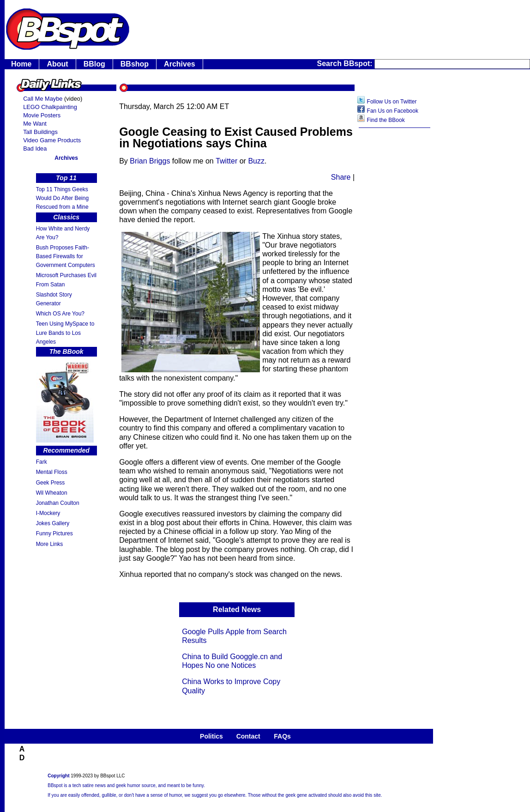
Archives (180, 64)
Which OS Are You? (60, 314)
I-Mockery (48, 513)
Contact (248, 736)
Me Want (35, 124)
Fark (42, 462)
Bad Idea (35, 148)
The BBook (66, 351)
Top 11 (66, 178)
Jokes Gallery (53, 523)
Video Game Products (52, 140)
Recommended (66, 450)
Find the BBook (386, 120)
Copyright (58, 776)
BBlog (94, 64)
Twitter (226, 161)
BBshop (135, 64)
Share (341, 177)
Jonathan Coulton (58, 503)
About (57, 64)
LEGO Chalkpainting (50, 107)
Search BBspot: (346, 64)
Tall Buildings (40, 132)
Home (21, 64)
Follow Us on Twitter (392, 102)
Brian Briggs (150, 161)
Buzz (256, 161)
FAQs (282, 736)
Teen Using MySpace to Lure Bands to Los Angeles (65, 333)
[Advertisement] (395, 279)
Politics (211, 736)
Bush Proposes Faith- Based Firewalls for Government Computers (66, 256)
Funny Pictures (54, 533)
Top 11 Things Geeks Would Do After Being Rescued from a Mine (63, 198)
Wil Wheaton (52, 493)
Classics (66, 217)
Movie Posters (42, 115)
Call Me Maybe (43, 99)
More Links (50, 544)
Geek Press (51, 483)
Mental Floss (52, 472)
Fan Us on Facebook (393, 111)
